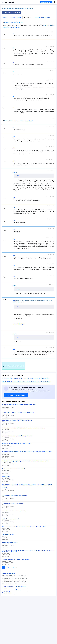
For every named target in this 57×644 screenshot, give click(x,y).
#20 (14, 265)
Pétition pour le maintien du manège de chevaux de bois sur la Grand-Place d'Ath (24, 547)
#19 (14, 256)
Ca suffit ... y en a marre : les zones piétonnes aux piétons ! (18, 433)
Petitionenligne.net (7, 2)
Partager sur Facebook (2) (11, 13)
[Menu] (55, 2)
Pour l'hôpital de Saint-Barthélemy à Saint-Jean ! (15, 532)
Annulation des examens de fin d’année (13, 524)
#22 (14, 286)
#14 (14, 198)
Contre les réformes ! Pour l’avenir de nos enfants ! (16, 580)
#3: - (19, 176)
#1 (14, 33)
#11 (14, 148)
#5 (14, 81)
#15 (14, 207)
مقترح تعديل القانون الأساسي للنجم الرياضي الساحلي (15, 516)
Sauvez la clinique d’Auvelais (10, 563)
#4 (14, 72)
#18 (14, 239)
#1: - (19, 307)
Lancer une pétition (46, 2)
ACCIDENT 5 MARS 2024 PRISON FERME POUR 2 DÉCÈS (17, 464)
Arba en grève (6, 497)
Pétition (5, 18)
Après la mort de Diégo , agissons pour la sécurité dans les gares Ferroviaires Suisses (25, 482)
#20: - (19, 337)
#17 (14, 230)
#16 (14, 220)
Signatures (15, 18)
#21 (14, 276)
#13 (14, 172)
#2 (14, 48)
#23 (14, 301)
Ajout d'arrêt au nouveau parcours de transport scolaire (17, 457)
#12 (14, 161)
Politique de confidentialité (43, 18)
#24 (14, 334)
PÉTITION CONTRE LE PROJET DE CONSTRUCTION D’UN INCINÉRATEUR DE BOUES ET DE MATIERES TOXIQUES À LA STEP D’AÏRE (28, 572)
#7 (14, 107)
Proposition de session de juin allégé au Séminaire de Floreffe (19, 425)
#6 (14, 96)
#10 (14, 137)
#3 (14, 62)
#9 (14, 127)
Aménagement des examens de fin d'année (14, 490)
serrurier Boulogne (19, 324)
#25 (14, 349)
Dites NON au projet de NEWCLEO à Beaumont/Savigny (17, 441)
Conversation (28, 18)
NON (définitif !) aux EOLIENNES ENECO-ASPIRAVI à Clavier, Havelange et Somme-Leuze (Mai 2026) (27, 473)
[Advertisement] (24, 370)
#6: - (19, 289)
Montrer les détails (30, 121)
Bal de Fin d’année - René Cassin (11, 540)
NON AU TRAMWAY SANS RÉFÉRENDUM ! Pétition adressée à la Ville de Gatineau (24, 449)
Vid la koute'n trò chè (8, 555)
